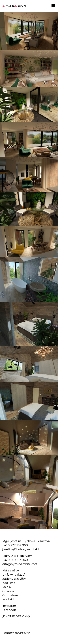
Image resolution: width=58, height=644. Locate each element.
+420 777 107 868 (15, 545)
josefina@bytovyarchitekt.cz (23, 549)
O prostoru (10, 595)
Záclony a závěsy (14, 579)
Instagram (9, 606)
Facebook (9, 610)
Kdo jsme (9, 583)
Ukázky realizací (13, 574)
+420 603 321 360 (15, 560)
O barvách (9, 591)
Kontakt (8, 599)
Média (6, 587)
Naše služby (11, 570)
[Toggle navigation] (52, 6)
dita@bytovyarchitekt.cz (20, 564)
